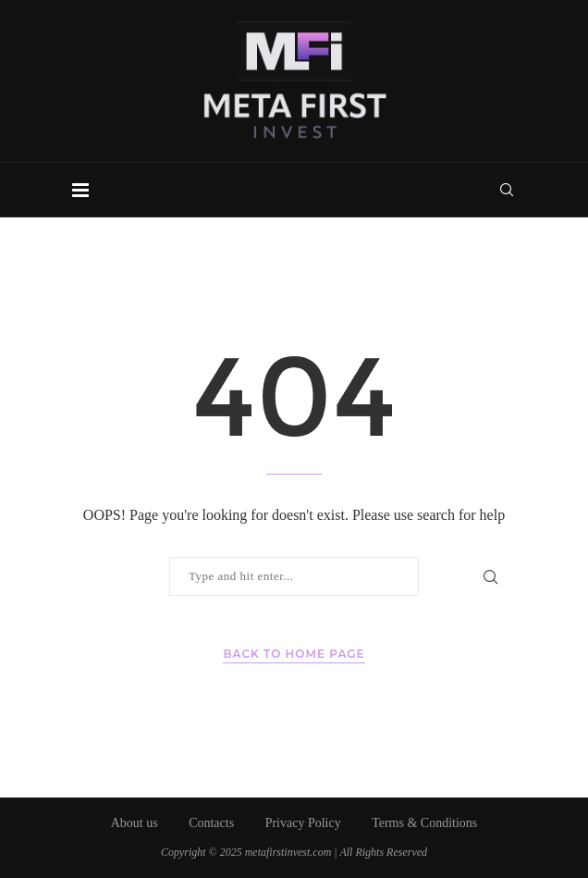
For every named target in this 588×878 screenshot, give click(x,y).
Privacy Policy (303, 823)
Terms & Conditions (424, 823)
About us (135, 823)
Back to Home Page (294, 654)
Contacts (211, 823)
